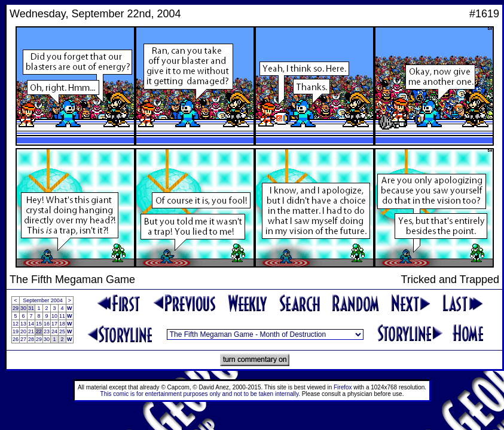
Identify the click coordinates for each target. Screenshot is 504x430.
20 (23, 331)
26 (16, 339)
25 (62, 331)
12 (16, 324)
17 (54, 324)
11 (62, 316)
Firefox (343, 387)
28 (31, 339)
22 (39, 331)
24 (54, 331)
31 (31, 308)
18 (62, 324)
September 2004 (43, 300)
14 (31, 324)
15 (39, 324)
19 (16, 331)
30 (23, 308)
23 (47, 331)
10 (54, 316)
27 (23, 339)
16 (47, 324)
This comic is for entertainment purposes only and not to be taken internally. (200, 394)
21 (31, 331)
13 (23, 324)
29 (16, 308)
